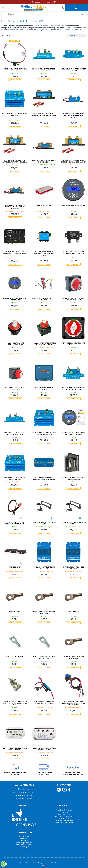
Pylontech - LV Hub (15, 567)
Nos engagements (64, 814)
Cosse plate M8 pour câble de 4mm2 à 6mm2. (73, 657)
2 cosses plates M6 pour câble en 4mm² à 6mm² (44, 613)
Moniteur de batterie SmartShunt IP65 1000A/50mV (44, 161)
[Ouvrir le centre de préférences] (4, 864)
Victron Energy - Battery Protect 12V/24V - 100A (73, 70)
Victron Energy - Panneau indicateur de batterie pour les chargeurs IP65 (73, 703)
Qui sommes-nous (24, 836)
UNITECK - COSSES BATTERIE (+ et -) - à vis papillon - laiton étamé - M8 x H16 (15, 703)
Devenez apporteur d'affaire (64, 822)
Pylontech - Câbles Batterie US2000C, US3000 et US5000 (15, 523)
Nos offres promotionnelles (64, 820)
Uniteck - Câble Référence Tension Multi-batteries (15, 70)
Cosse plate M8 (73, 612)
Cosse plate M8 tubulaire (15, 657)
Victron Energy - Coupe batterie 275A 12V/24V (73, 344)
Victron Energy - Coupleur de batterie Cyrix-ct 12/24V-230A (73, 252)
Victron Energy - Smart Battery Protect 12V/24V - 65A (73, 389)
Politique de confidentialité (45, 863)
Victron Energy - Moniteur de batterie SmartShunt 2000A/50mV (73, 161)
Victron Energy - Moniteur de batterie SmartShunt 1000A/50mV (15, 161)
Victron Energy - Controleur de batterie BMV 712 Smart (73, 433)
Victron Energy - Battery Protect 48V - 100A (15, 115)
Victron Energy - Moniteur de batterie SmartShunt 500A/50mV (44, 115)
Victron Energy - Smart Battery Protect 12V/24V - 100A (15, 433)
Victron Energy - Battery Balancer (44, 389)
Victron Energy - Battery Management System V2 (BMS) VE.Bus (44, 253)
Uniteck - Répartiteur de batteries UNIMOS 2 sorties (15, 749)
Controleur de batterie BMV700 (73, 205)
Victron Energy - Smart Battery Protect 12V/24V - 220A (44, 433)
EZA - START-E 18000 (44, 205)
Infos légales (24, 840)
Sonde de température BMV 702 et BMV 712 (44, 299)
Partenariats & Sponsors (24, 845)
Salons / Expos (24, 847)
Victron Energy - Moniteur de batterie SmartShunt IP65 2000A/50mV (15, 207)
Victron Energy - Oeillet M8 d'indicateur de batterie (44, 702)
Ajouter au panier (15, 80)
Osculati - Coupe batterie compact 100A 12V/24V (15, 344)
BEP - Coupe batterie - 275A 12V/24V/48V (15, 389)
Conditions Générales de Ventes (28, 863)
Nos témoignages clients (24, 842)
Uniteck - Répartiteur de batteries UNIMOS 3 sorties (44, 749)
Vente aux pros (64, 818)
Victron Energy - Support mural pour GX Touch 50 (73, 478)
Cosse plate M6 (15, 612)
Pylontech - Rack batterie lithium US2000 (44, 523)
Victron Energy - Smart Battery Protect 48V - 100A (15, 478)
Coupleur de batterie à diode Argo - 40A (44, 568)
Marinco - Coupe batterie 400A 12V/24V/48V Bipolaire (73, 299)
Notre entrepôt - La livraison (64, 816)
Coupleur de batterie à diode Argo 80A (73, 568)
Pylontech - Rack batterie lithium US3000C (73, 523)
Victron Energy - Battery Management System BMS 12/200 (44, 478)
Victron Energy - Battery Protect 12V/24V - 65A (44, 70)
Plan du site (65, 863)
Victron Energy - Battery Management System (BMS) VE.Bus (15, 252)
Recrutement (24, 838)
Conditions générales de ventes (24, 849)
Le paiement (64, 812)
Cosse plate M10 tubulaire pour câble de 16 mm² (44, 657)
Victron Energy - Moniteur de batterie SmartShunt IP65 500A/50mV (73, 115)
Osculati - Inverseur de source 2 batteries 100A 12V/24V (44, 344)
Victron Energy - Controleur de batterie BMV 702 (15, 299)
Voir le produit (44, 80)
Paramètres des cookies (64, 810)
